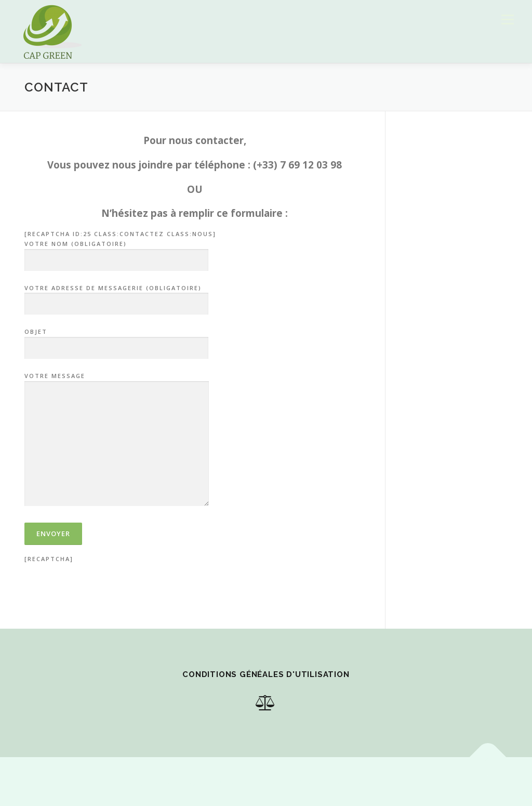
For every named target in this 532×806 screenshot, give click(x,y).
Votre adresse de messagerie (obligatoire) (116, 296)
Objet (116, 340)
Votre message (117, 440)
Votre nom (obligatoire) (116, 252)
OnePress (236, 781)
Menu (507, 19)
